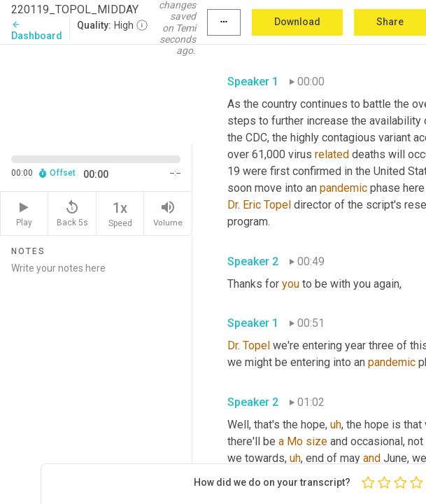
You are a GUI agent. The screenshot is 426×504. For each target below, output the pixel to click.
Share (390, 22)
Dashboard (37, 30)
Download (297, 22)
